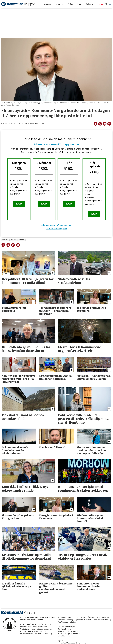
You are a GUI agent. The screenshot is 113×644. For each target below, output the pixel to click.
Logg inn (100, 4)
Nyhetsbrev (60, 4)
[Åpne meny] (110, 4)
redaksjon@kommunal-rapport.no (72, 643)
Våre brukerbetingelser (56, 229)
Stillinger (89, 4)
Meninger (48, 4)
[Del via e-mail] (109, 123)
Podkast (71, 4)
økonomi (5, 240)
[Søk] (106, 4)
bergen (14, 240)
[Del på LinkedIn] (104, 123)
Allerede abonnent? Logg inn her (57, 144)
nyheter (21, 240)
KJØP (19, 204)
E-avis (80, 4)
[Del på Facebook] (95, 123)
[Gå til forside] (18, 4)
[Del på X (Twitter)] (100, 123)
